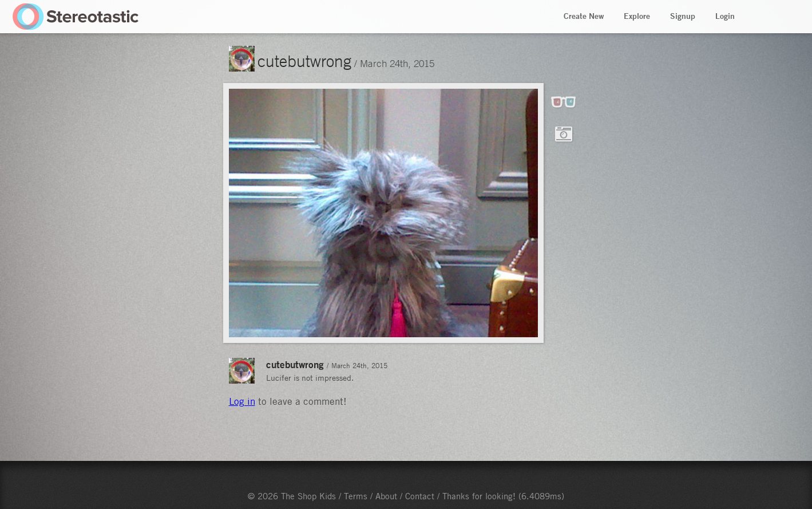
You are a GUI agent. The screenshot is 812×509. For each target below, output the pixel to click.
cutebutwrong (304, 61)
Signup (683, 16)
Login (725, 16)
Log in (242, 401)
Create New (584, 16)
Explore (637, 16)
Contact (420, 496)
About (386, 496)
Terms (356, 496)
